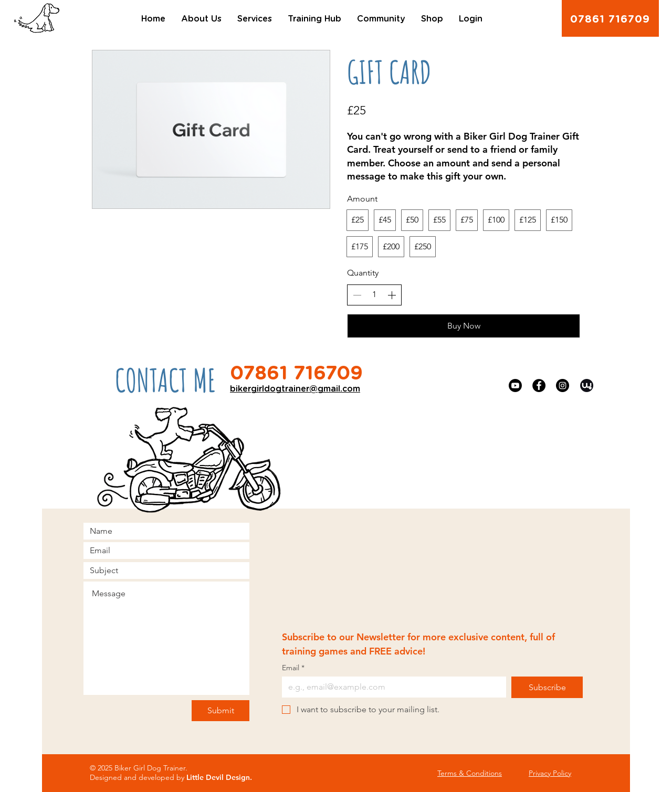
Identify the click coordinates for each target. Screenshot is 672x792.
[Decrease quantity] (357, 295)
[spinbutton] (374, 294)
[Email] (391, 687)
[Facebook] (539, 386)
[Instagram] (563, 386)
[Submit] (220, 711)
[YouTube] (515, 386)
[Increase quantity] (392, 295)
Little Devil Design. (219, 777)
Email (293, 668)
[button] (201, 19)
